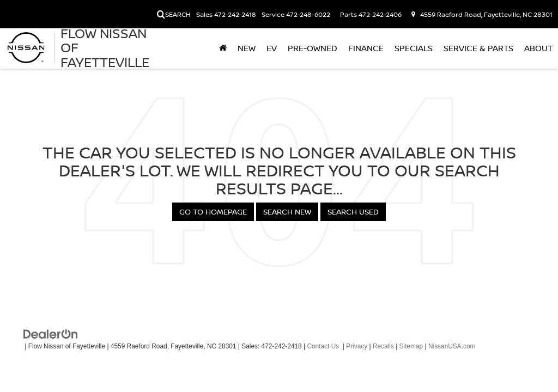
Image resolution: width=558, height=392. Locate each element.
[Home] (223, 48)
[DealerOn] (51, 334)
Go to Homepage (213, 212)
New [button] (247, 48)
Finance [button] (366, 48)
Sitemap (411, 346)
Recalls (383, 346)
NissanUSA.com (452, 346)
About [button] (538, 48)
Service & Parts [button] (478, 48)
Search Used (353, 212)
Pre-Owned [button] (313, 48)
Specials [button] (414, 48)
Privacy (357, 346)
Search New (287, 212)
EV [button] (272, 48)
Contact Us (323, 346)
